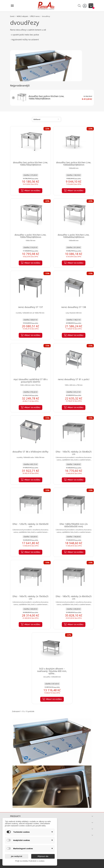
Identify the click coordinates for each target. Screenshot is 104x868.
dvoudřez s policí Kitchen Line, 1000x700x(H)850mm (30, 236)
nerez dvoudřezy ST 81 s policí (74, 379)
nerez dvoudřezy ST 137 (30, 307)
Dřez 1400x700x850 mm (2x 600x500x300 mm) (74, 525)
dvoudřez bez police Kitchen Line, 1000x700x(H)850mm (46, 97)
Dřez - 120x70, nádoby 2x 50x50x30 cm (30, 525)
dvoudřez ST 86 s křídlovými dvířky (30, 452)
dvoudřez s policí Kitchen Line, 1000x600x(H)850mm (74, 236)
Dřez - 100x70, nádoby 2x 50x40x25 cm (74, 453)
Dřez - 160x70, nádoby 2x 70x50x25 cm (30, 598)
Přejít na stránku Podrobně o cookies (30, 861)
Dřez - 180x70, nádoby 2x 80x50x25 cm (74, 598)
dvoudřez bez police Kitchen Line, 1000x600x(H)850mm (74, 164)
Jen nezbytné (17, 856)
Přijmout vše (43, 856)
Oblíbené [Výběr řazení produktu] (47, 119)
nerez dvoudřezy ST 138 (74, 307)
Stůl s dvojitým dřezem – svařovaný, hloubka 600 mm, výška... (52, 671)
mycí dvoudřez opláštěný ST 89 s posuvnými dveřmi (30, 381)
